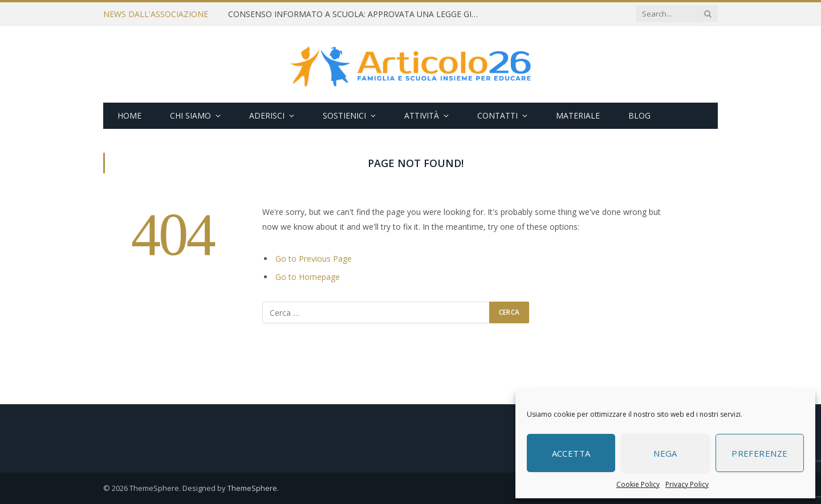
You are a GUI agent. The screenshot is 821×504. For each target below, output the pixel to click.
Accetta (571, 453)
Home (129, 115)
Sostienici (344, 115)
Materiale (578, 115)
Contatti (497, 115)
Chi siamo (190, 115)
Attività (422, 115)
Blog (639, 115)
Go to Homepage (308, 277)
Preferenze (760, 453)
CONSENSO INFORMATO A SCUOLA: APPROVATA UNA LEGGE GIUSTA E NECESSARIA (356, 14)
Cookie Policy (638, 484)
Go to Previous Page (314, 259)
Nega (665, 453)
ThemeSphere (252, 488)
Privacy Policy (687, 484)
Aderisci (267, 115)
